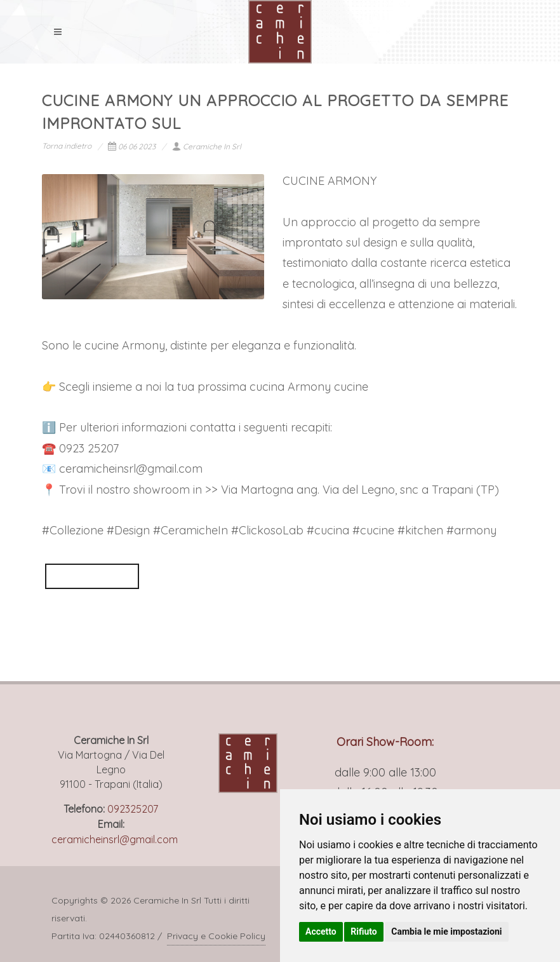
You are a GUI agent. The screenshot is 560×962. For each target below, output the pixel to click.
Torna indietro (67, 146)
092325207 (133, 809)
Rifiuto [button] (364, 932)
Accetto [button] (321, 932)
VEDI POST (92, 576)
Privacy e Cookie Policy (216, 936)
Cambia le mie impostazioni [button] (446, 932)
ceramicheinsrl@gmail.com (115, 839)
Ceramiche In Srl (207, 146)
